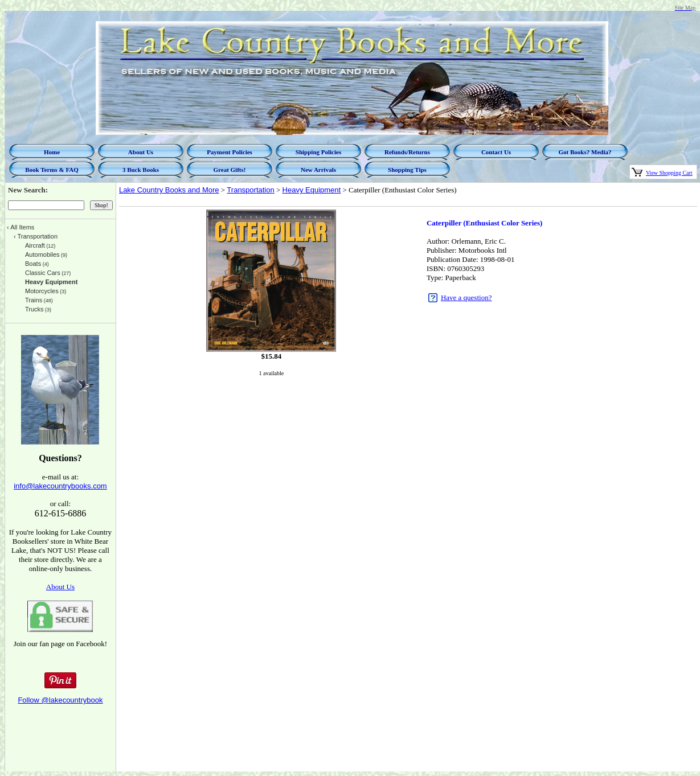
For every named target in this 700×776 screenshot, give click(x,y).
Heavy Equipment (312, 190)
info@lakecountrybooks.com (60, 486)
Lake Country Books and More (169, 190)
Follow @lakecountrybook (60, 700)
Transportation (250, 190)
